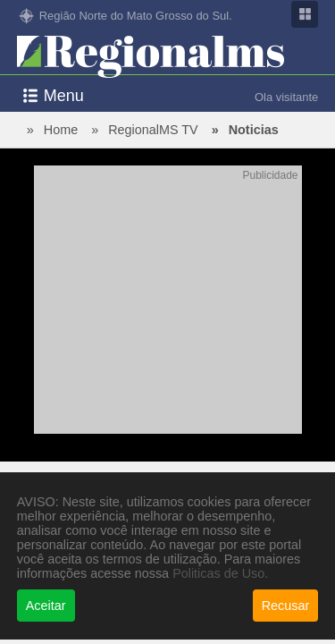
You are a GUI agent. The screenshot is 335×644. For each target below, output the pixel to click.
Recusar (286, 606)
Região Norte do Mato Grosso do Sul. (136, 16)
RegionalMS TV (153, 130)
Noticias (254, 130)
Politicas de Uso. (220, 573)
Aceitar (46, 606)
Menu (64, 96)
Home (61, 130)
